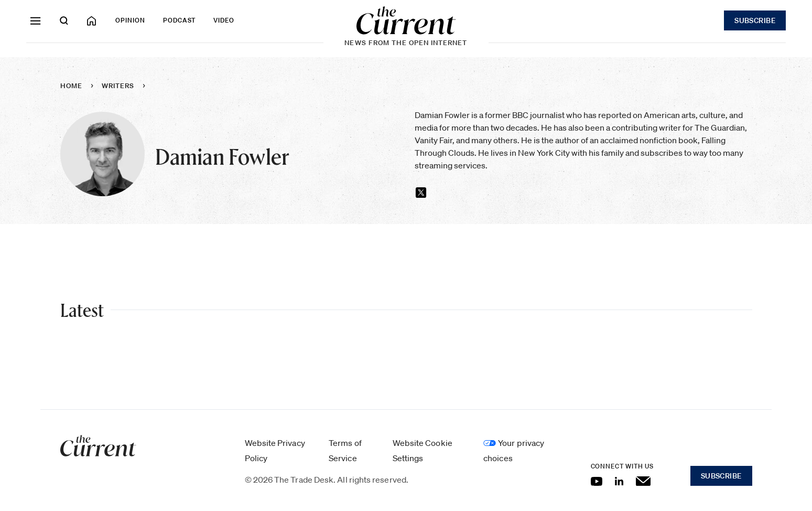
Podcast (180, 20)
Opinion (130, 20)
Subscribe (755, 20)
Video (224, 20)
